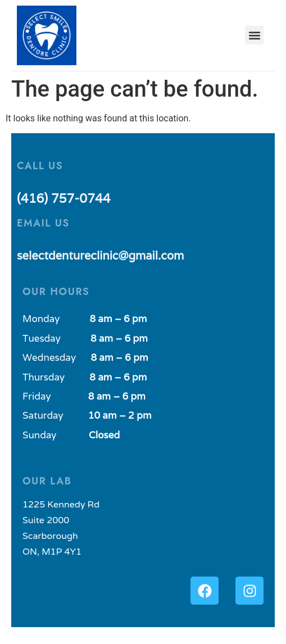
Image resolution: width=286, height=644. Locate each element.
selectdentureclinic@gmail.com (100, 257)
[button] (254, 35)
